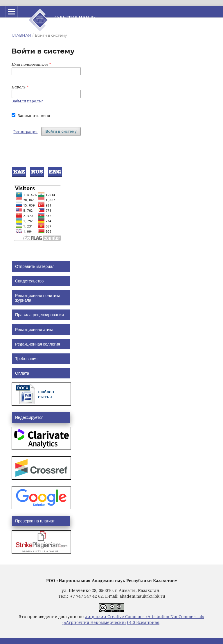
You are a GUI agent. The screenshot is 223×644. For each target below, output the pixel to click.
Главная (21, 35)
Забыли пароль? (27, 101)
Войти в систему (61, 131)
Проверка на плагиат (35, 521)
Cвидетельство (29, 281)
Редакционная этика (34, 330)
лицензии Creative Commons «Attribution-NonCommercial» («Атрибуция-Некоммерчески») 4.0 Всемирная (133, 619)
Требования (26, 359)
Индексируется (29, 417)
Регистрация (25, 131)
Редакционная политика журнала (38, 298)
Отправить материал (35, 266)
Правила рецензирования (39, 315)
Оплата (22, 373)
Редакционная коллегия (38, 344)
